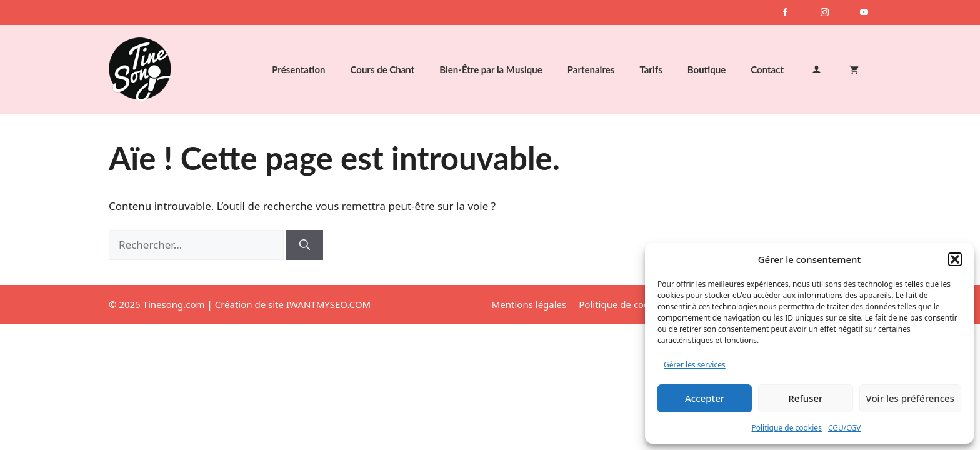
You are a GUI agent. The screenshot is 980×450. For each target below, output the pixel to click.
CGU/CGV (845, 428)
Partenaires (591, 69)
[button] (955, 259)
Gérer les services (695, 365)
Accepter (705, 398)
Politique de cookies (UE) (633, 304)
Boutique (707, 69)
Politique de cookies (786, 428)
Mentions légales (529, 304)
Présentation (298, 69)
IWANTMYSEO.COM (328, 304)
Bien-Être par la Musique (491, 69)
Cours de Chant (383, 69)
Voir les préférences (910, 398)
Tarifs (651, 69)
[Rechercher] (305, 245)
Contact (767, 69)
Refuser (805, 398)
